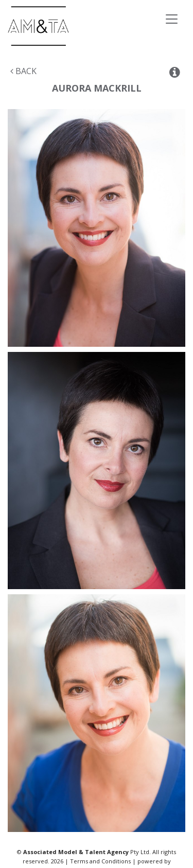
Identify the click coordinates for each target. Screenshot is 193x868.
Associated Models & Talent (77, 26)
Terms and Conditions (100, 861)
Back (23, 71)
